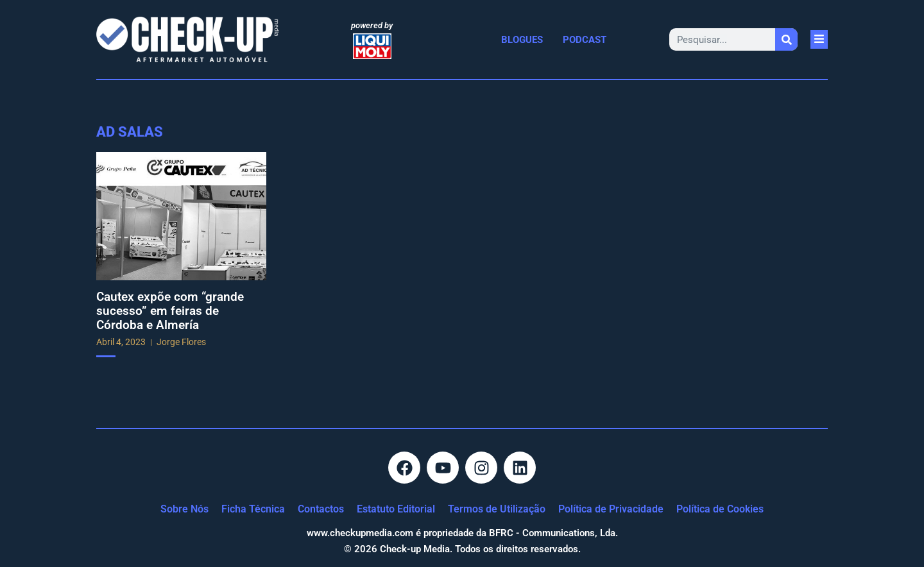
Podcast (585, 40)
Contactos (321, 509)
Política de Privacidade (611, 509)
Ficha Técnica (253, 509)
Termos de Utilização (497, 509)
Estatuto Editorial (396, 509)
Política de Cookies (720, 509)
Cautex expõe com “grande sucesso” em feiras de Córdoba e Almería (170, 311)
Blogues (522, 40)
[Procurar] (786, 39)
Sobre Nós (184, 509)
